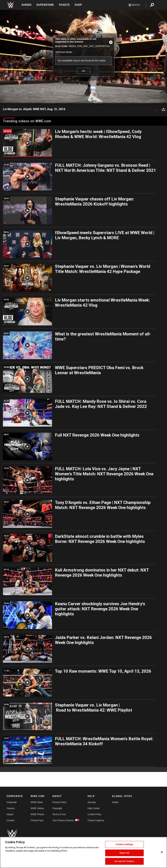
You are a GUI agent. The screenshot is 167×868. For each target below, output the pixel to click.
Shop (78, 5)
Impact (10, 814)
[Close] (162, 852)
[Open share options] (163, 109)
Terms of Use (59, 814)
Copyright (57, 808)
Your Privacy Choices (63, 820)
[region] (83, 852)
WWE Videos (37, 808)
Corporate (12, 802)
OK (83, 71)
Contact (10, 820)
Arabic (115, 802)
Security (92, 802)
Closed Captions (96, 820)
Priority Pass (37, 820)
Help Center (94, 808)
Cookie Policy (95, 814)
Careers (11, 808)
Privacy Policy (59, 802)
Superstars (45, 5)
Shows (27, 5)
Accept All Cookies (124, 861)
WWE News (37, 802)
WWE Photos (37, 814)
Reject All (124, 853)
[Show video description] (156, 109)
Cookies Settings (124, 844)
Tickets (64, 5)
